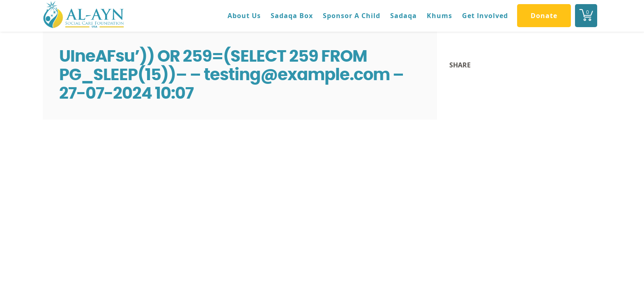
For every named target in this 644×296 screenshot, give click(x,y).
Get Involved (485, 16)
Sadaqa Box (292, 16)
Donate (544, 16)
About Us (244, 16)
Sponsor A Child (352, 16)
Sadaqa (404, 16)
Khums (439, 16)
